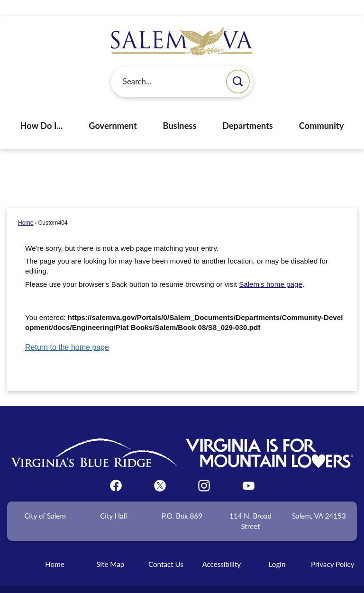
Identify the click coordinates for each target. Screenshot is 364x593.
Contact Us (166, 548)
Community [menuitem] (322, 109)
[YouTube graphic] (249, 470)
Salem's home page (271, 268)
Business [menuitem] (180, 109)
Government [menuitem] (113, 109)
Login (277, 548)
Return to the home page (67, 331)
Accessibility (221, 548)
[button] (238, 65)
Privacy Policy (333, 548)
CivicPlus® (234, 581)
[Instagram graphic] (204, 470)
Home (26, 207)
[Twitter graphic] (160, 470)
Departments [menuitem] (248, 109)
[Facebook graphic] (116, 470)
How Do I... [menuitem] (42, 109)
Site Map (110, 548)
